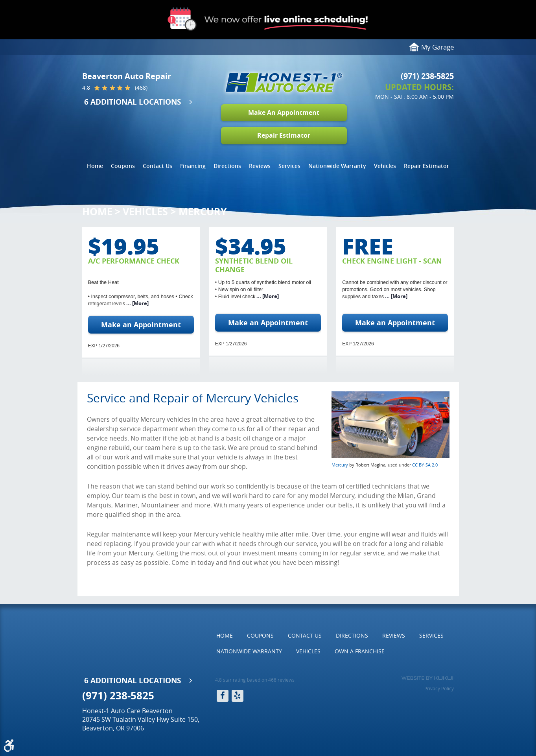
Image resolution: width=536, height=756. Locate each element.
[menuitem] (95, 166)
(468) (141, 88)
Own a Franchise (360, 651)
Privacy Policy (439, 688)
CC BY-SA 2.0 (425, 465)
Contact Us (157, 166)
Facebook (223, 696)
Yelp (238, 696)
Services (289, 166)
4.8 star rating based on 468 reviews (255, 680)
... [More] (137, 303)
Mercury (203, 211)
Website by (427, 678)
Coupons (123, 166)
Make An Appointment (284, 112)
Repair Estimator (284, 135)
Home (95, 166)
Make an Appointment (141, 325)
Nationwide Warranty (337, 166)
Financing (193, 166)
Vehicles (385, 166)
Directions (227, 166)
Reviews (260, 166)
